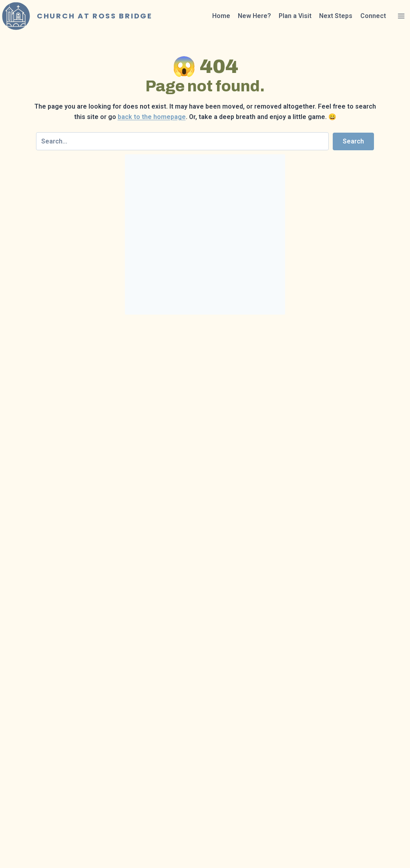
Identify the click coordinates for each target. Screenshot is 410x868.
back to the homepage (152, 117)
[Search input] (182, 141)
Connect (373, 16)
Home (221, 16)
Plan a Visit (295, 16)
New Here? (254, 16)
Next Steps (336, 16)
